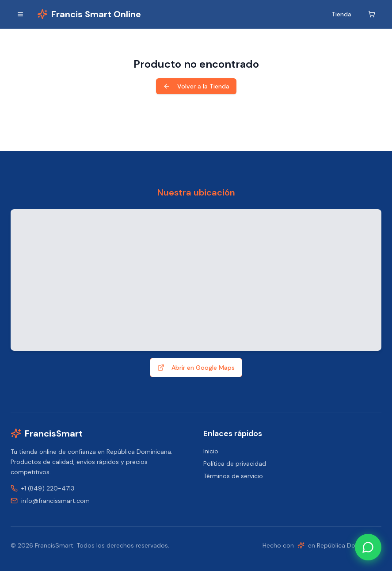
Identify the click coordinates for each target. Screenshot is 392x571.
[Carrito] (372, 14)
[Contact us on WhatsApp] (368, 547)
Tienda (341, 14)
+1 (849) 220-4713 (48, 488)
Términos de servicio (233, 476)
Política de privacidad (235, 464)
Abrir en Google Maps (196, 368)
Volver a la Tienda (196, 86)
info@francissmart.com (55, 501)
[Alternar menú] (20, 14)
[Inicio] (89, 14)
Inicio (211, 451)
